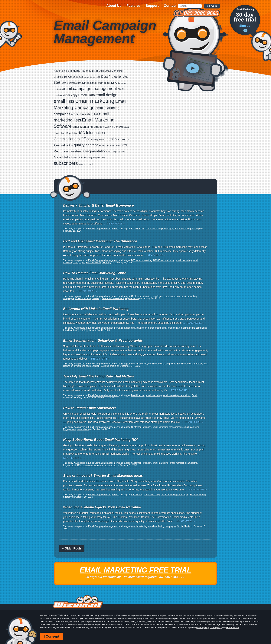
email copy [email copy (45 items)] (70, 95)
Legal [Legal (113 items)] (109, 139)
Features (134, 6)
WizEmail (77, 8)
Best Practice (138, 229)
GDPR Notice (232, 627)
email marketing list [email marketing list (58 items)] (85, 114)
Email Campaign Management (103, 229)
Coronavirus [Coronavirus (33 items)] (75, 77)
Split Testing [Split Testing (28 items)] (85, 157)
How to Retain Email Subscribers (90, 408)
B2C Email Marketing (164, 260)
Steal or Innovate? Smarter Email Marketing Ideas (103, 476)
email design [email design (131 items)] (107, 95)
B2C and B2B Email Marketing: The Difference (100, 241)
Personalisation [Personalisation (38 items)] (63, 145)
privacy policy (202, 627)
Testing (87, 398)
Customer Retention (141, 296)
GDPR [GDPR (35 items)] (109, 127)
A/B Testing (137, 495)
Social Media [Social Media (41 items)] (62, 157)
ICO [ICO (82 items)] (82, 133)
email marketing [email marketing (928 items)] (95, 101)
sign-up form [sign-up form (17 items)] (119, 152)
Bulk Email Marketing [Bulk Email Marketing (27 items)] (111, 71)
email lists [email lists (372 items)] (64, 101)
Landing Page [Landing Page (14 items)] (97, 139)
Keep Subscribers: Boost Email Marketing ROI (100, 440)
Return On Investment (113, 298)
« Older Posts (72, 548)
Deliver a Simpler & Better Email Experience (98, 205)
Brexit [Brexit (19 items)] (95, 71)
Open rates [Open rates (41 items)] (121, 139)
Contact (170, 6)
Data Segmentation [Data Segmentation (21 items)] (71, 83)
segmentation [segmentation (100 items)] (96, 151)
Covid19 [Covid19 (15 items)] (97, 77)
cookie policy (216, 627)
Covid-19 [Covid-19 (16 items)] (88, 77)
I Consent (52, 636)
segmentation (132, 298)
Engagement (70, 429)
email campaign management (146, 328)
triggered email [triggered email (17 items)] (86, 164)
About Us (114, 6)
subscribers (83, 429)
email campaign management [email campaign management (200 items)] (89, 89)
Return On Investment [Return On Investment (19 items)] (109, 146)
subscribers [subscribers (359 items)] (66, 163)
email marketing (184, 260)
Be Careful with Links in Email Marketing (96, 309)
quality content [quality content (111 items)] (86, 145)
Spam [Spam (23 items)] (74, 157)
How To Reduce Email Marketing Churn (95, 273)
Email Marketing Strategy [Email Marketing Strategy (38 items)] (88, 127)
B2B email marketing (142, 260)
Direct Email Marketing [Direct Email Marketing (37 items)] (96, 83)
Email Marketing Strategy (187, 229)
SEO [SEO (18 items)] (110, 152)
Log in (213, 6)
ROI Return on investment (90, 465)
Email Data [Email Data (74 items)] (87, 95)
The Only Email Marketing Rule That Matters (99, 376)
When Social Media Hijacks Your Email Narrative (102, 507)
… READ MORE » (114, 224)
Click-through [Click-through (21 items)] (61, 77)
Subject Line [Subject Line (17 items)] (99, 158)
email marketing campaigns (159, 229)
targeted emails (108, 366)
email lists (157, 296)
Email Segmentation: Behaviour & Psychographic (103, 340)
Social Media (184, 526)
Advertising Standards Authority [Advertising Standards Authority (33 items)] (72, 71)
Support (152, 6)
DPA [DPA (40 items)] (114, 83)
